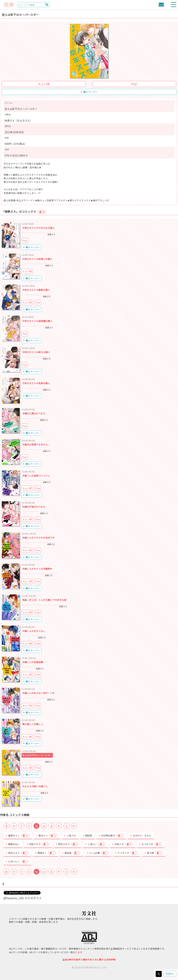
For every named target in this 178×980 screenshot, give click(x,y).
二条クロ (70, 835)
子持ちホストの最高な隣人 (36, 290)
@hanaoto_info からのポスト (23, 898)
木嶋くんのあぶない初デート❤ (38, 693)
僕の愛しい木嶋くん (33, 724)
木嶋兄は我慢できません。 (36, 445)
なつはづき (151, 844)
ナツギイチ (127, 853)
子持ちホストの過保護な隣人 (37, 321)
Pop (134, 84)
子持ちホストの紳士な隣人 (36, 352)
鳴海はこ (45, 853)
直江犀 (154, 853)
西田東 (88, 835)
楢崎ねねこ (13, 844)
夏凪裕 (71, 853)
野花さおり (67, 844)
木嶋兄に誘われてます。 (35, 413)
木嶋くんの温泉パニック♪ (36, 476)
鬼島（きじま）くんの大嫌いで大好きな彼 (44, 600)
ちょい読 (44, 84)
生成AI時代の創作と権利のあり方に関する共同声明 (89, 960)
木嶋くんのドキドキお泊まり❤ (38, 538)
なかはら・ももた (141, 835)
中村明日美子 (111, 836)
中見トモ (123, 844)
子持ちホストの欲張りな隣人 (37, 259)
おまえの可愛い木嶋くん (35, 786)
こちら (79, 952)
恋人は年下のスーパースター (37, 755)
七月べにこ (17, 861)
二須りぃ (96, 844)
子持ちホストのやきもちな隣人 (38, 228)
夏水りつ (47, 836)
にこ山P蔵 (98, 853)
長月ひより (17, 853)
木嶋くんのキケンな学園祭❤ (37, 569)
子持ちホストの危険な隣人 (36, 383)
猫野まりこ (18, 836)
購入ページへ (89, 92)
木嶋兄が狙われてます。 (35, 507)
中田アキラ (38, 844)
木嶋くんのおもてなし (34, 631)
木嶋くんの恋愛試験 (33, 662)
